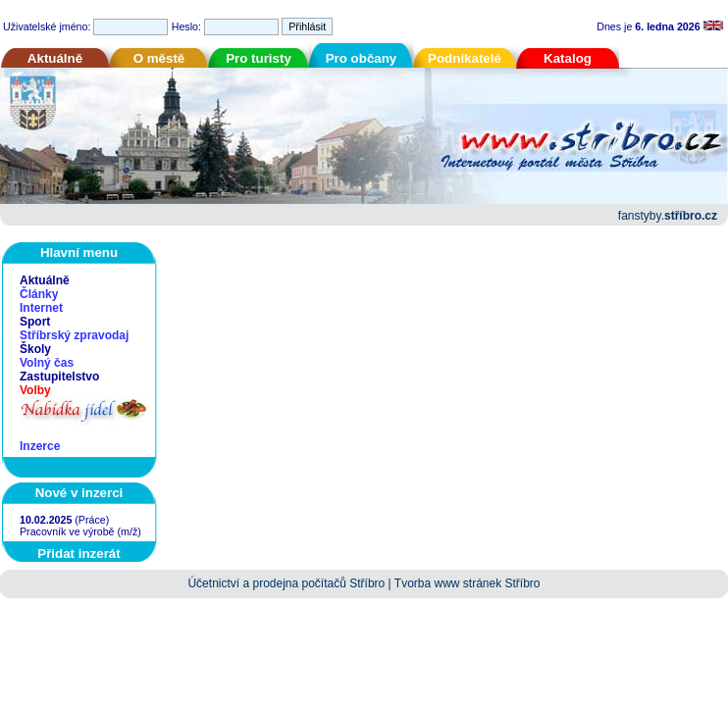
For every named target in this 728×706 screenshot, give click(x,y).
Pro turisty (259, 58)
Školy (35, 349)
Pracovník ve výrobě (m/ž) (80, 531)
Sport (35, 322)
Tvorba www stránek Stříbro (468, 583)
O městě (159, 58)
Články (39, 294)
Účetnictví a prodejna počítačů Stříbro (286, 583)
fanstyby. (668, 216)
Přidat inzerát (78, 554)
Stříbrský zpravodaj (74, 335)
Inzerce (40, 446)
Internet (41, 308)
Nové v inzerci (79, 493)
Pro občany (362, 58)
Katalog (568, 58)
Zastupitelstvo (59, 377)
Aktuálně (55, 58)
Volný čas (47, 363)
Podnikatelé (465, 58)
